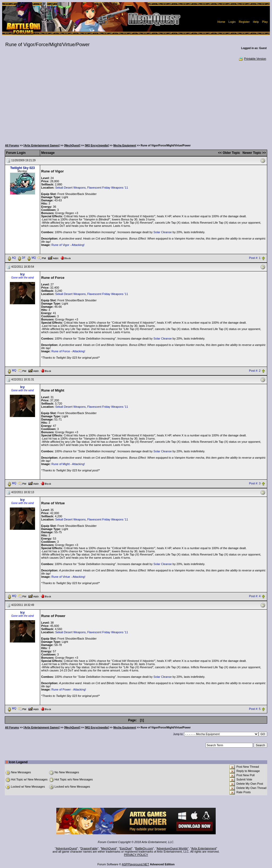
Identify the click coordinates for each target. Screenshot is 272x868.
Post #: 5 (255, 709)
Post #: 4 (255, 596)
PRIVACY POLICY (136, 855)
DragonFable (89, 848)
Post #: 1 (255, 258)
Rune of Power (61, 689)
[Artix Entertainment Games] (42, 146)
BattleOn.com (144, 848)
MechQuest (109, 848)
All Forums (12, 146)
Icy (22, 274)
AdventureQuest (66, 848)
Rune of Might (61, 464)
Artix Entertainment (204, 848)
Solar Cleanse (162, 232)
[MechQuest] (72, 146)
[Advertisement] (136, 101)
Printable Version (252, 59)
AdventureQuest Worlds (172, 848)
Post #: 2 (255, 371)
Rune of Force (61, 351)
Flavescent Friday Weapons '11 (108, 188)
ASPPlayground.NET (136, 864)
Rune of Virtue (61, 577)
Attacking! (78, 245)
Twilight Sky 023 (22, 168)
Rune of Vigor (60, 245)
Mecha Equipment (125, 146)
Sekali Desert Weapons (71, 188)
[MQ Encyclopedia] (97, 146)
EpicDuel (126, 848)
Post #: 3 (255, 483)
